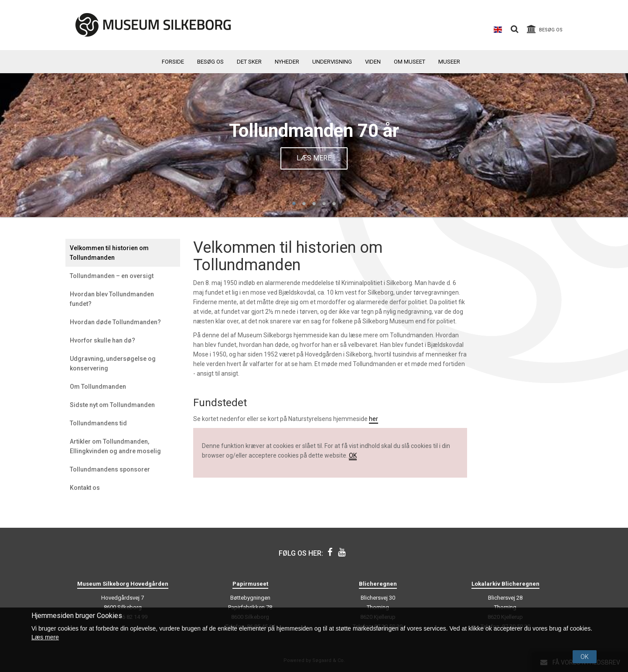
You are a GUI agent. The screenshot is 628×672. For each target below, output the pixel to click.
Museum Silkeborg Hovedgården (123, 584)
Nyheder (287, 62)
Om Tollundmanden (98, 387)
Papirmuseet (250, 584)
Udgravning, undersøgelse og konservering (113, 363)
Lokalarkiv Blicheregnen (505, 584)
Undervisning (332, 62)
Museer (449, 62)
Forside (173, 62)
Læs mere (314, 158)
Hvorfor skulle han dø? (102, 340)
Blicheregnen (378, 584)
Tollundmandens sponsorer (110, 469)
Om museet (410, 62)
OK (353, 455)
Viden (373, 62)
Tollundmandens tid (98, 423)
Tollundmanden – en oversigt (112, 276)
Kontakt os (85, 488)
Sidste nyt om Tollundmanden (112, 405)
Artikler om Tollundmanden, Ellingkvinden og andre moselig (115, 446)
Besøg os (210, 62)
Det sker (249, 62)
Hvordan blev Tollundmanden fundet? (112, 299)
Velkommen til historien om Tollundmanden (109, 253)
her (374, 419)
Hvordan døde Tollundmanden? (115, 322)
